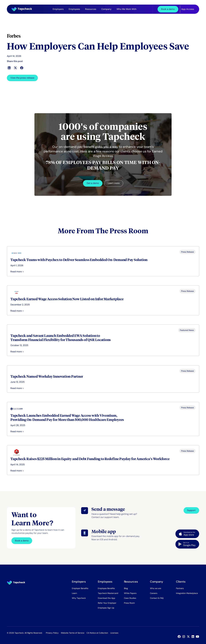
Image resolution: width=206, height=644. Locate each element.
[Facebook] (180, 637)
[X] (189, 637)
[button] (60, 9)
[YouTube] (198, 637)
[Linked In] (193, 637)
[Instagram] (184, 637)
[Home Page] (23, 9)
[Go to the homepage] (16, 583)
